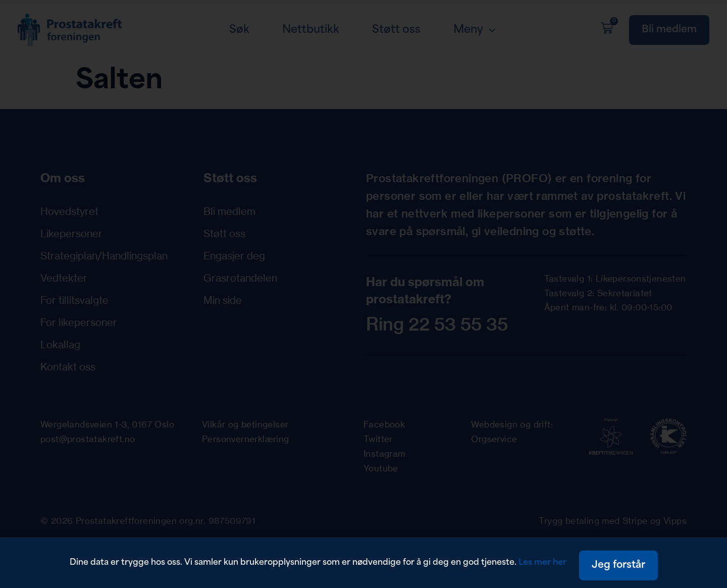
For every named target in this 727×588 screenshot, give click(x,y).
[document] (363, 294)
